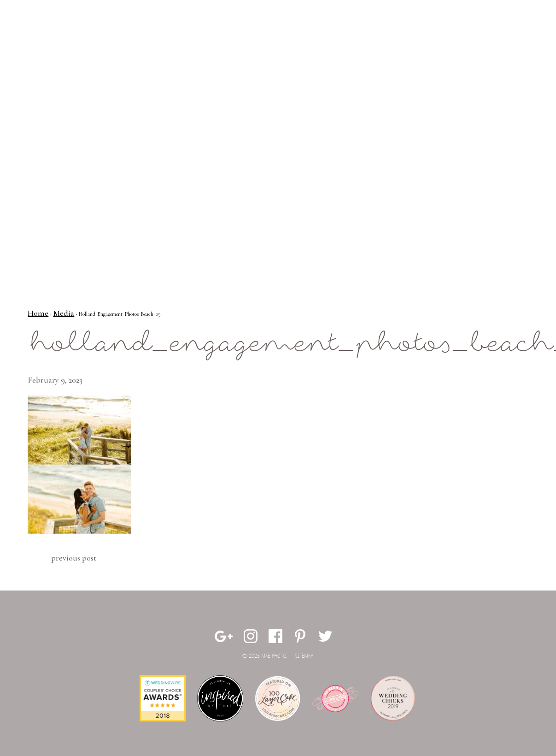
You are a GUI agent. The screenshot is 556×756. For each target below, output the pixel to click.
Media (64, 313)
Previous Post (74, 558)
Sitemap (304, 656)
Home (38, 313)
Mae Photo (62, 37)
